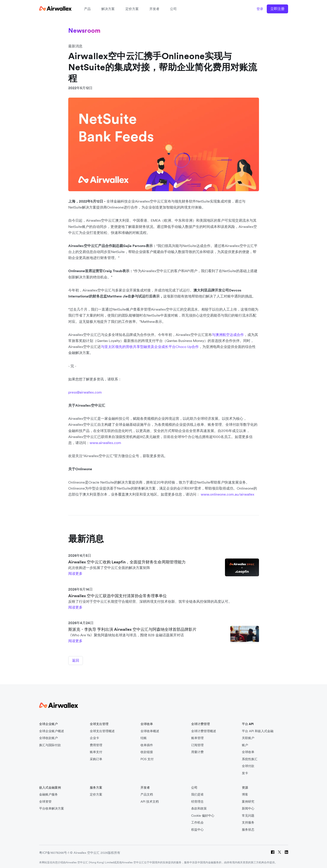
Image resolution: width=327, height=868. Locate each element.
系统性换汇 (250, 757)
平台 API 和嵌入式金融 (258, 729)
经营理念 (197, 800)
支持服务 (248, 821)
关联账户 (248, 736)
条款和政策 (199, 807)
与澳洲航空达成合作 (228, 335)
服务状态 (248, 828)
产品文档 (147, 793)
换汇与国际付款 (50, 743)
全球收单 (248, 750)
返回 (76, 660)
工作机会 (197, 821)
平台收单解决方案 (52, 807)
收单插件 (147, 743)
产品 (87, 9)
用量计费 (197, 750)
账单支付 (96, 750)
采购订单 (96, 757)
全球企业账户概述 (52, 729)
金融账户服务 (48, 793)
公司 (173, 9)
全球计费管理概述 (204, 729)
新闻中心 (248, 807)
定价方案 (132, 9)
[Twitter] (280, 851)
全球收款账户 (48, 736)
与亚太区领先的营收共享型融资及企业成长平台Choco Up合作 (150, 347)
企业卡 (94, 736)
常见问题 (248, 814)
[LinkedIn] (286, 851)
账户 (245, 743)
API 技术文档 (150, 800)
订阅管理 (197, 743)
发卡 (245, 771)
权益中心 (197, 828)
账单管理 (197, 736)
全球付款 (248, 764)
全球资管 (45, 800)
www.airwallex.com (105, 443)
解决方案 (108, 9)
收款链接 (147, 750)
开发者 (154, 9)
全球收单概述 (150, 729)
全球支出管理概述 (102, 729)
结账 (144, 736)
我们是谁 (197, 793)
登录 (260, 9)
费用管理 (96, 743)
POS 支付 (147, 757)
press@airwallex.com (85, 392)
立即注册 (277, 9)
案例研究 (248, 800)
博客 (245, 793)
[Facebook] (273, 851)
